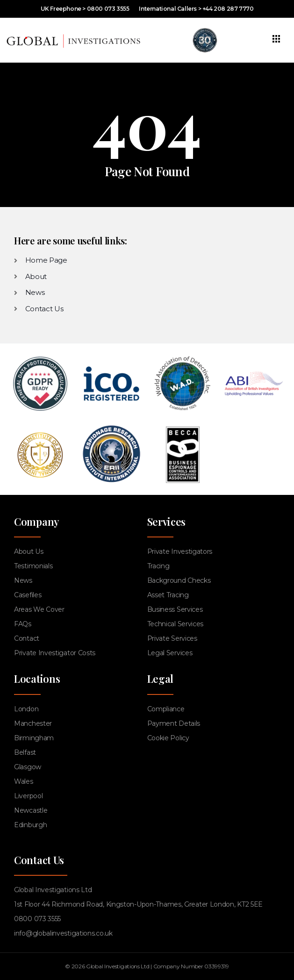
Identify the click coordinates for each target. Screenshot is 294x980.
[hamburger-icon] (276, 40)
